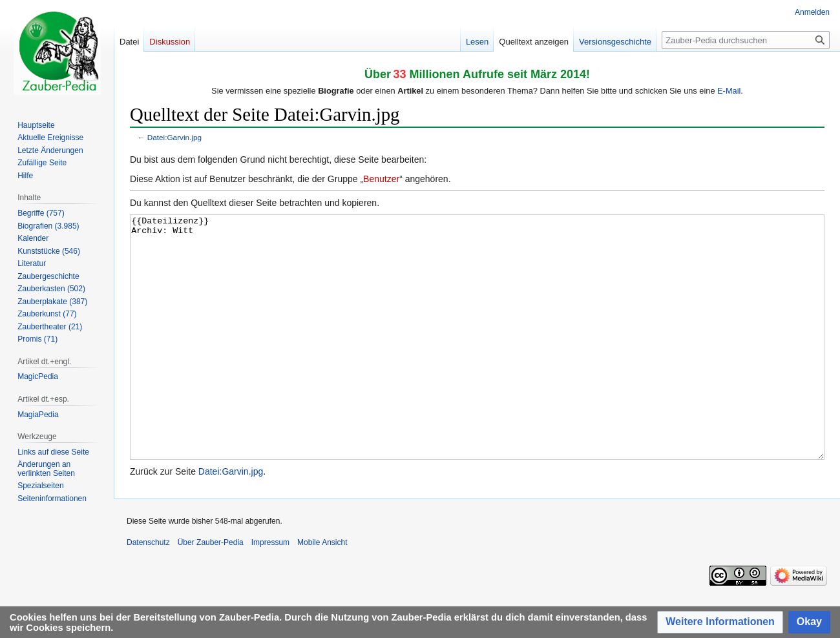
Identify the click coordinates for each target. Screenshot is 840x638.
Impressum (270, 591)
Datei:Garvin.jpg (174, 137)
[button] (720, 622)
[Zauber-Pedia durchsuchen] (746, 40)
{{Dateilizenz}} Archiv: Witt (477, 361)
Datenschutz (148, 591)
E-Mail (729, 91)
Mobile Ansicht (322, 591)
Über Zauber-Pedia (211, 591)
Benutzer (381, 179)
